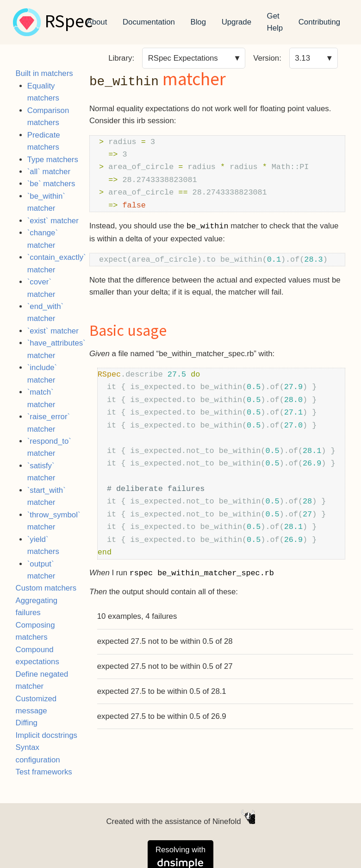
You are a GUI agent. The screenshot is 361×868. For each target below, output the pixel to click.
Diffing (27, 723)
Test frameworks (44, 772)
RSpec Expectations (183, 58)
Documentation (149, 22)
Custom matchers (46, 588)
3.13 (302, 58)
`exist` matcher (53, 221)
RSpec (68, 22)
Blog (198, 22)
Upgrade (237, 22)
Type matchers (53, 160)
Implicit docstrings (47, 735)
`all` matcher (49, 172)
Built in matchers (44, 73)
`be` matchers (51, 184)
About (97, 22)
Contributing (320, 22)
